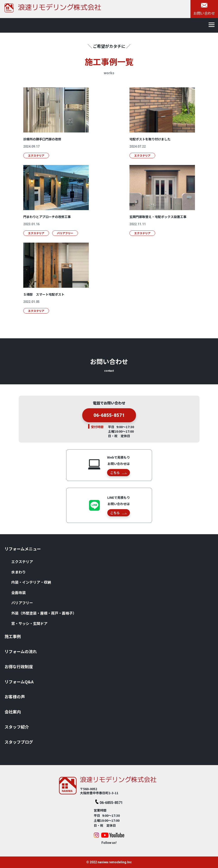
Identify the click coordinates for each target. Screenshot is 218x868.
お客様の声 (15, 696)
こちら (118, 473)
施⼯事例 (13, 636)
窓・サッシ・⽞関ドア (29, 623)
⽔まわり (19, 572)
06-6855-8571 (109, 421)
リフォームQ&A (19, 682)
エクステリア (22, 562)
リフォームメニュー (23, 549)
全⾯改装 (19, 592)
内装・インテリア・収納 (31, 582)
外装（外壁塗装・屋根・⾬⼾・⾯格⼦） (44, 613)
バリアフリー (22, 603)
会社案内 (13, 712)
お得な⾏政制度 (19, 666)
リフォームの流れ (21, 651)
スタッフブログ (19, 742)
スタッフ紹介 (17, 727)
